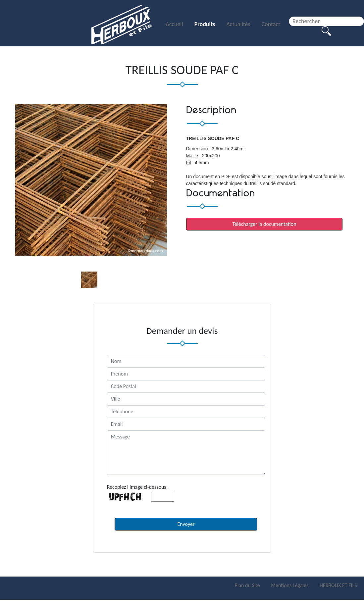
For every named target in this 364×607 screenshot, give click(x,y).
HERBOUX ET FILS (338, 585)
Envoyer (186, 524)
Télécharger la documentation (264, 224)
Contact (271, 24)
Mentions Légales (290, 585)
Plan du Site (248, 585)
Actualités (239, 24)
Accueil (175, 24)
